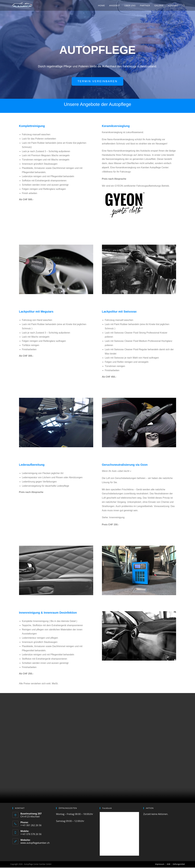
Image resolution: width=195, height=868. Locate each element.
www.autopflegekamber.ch (35, 843)
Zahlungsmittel (179, 865)
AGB (168, 865)
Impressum (160, 865)
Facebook (107, 808)
